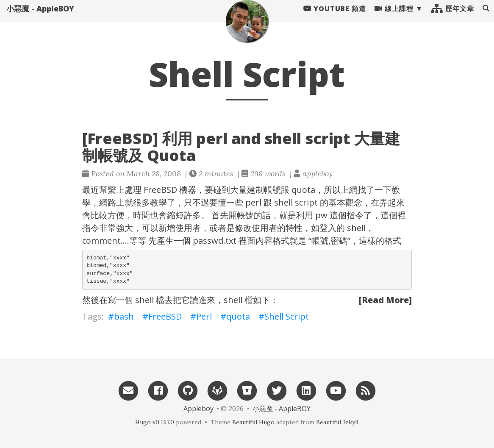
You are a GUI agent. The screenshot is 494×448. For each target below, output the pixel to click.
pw (321, 215)
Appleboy (198, 409)
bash (124, 316)
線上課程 (394, 17)
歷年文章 (453, 17)
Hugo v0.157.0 (155, 422)
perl (253, 202)
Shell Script (287, 316)
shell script (296, 202)
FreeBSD (160, 190)
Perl (204, 316)
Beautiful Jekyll (337, 422)
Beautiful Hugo (253, 422)
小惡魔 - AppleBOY (40, 17)
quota (238, 316)
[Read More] (385, 300)
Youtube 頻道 (335, 17)
